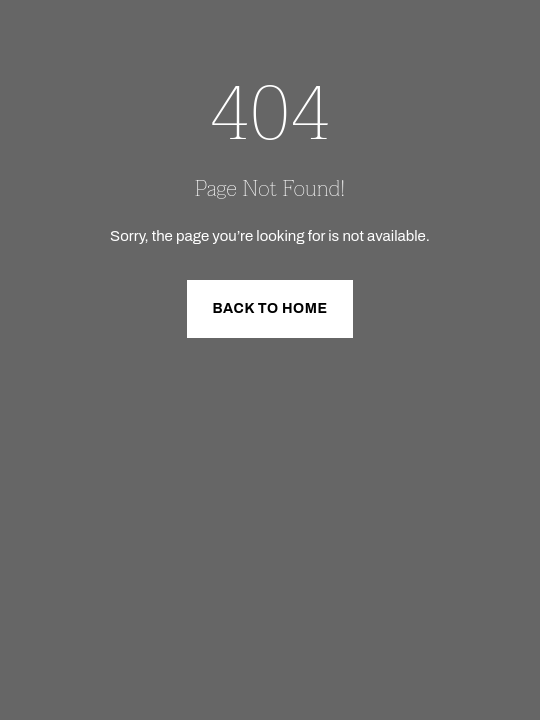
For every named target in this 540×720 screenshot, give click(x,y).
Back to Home (269, 308)
